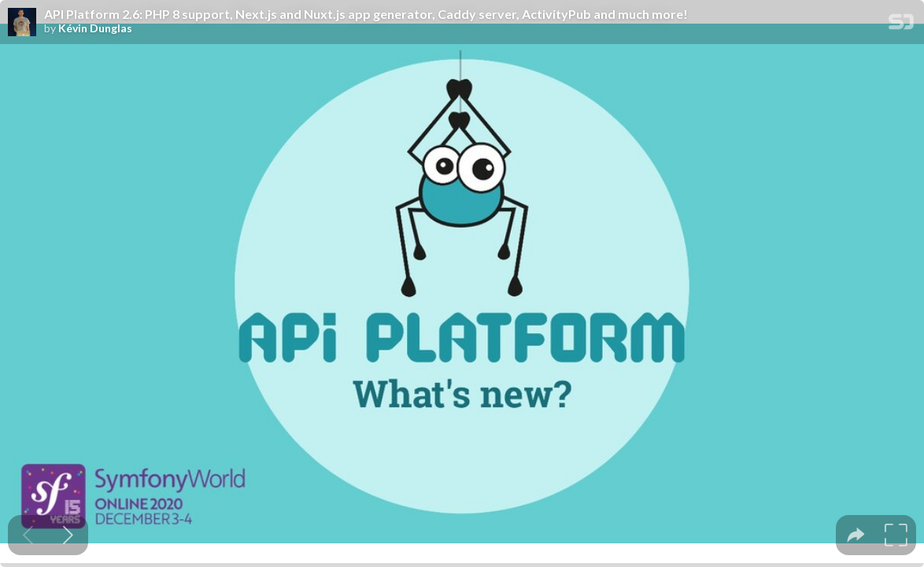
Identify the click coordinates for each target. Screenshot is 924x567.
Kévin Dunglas (95, 28)
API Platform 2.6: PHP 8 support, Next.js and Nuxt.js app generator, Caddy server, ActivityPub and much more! (366, 14)
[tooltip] (856, 535)
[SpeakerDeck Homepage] (901, 25)
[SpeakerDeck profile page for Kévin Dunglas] (22, 23)
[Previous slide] (28, 535)
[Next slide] (68, 535)
